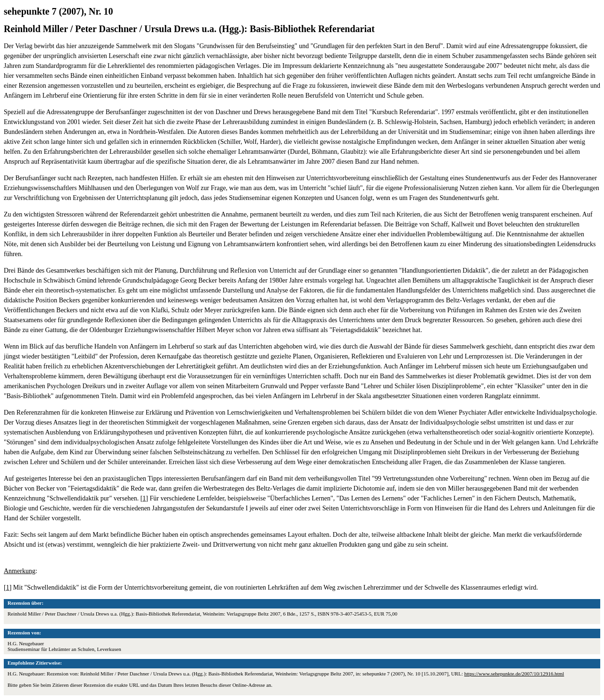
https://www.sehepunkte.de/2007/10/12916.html (514, 674)
